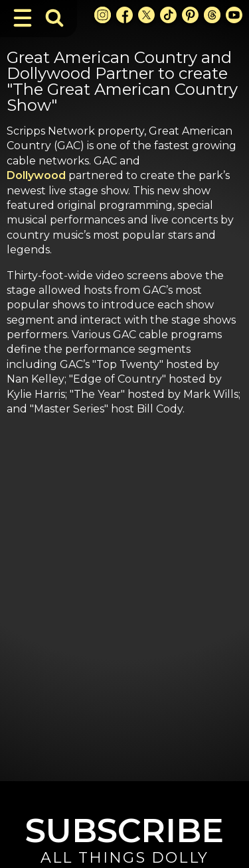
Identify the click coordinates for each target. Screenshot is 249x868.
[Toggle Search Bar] (54, 18)
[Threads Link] (212, 15)
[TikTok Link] (168, 15)
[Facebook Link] (124, 15)
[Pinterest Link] (190, 15)
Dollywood (36, 175)
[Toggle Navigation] (23, 18)
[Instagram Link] (103, 15)
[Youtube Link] (234, 15)
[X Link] (146, 15)
